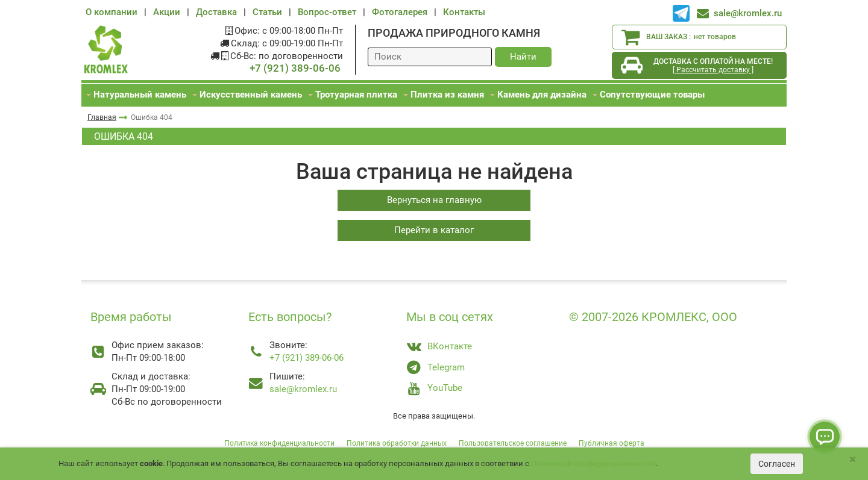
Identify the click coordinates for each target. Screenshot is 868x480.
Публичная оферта (612, 443)
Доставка (216, 12)
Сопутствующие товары (652, 95)
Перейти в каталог (434, 230)
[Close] (853, 460)
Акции (167, 12)
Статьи (267, 12)
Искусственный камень (251, 95)
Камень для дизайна (542, 95)
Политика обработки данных (397, 443)
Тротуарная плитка (356, 95)
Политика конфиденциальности (279, 443)
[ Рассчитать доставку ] (713, 70)
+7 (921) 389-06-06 (295, 68)
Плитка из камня (447, 95)
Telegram (446, 367)
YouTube (445, 388)
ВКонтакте (450, 346)
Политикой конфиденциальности (593, 463)
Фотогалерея (400, 12)
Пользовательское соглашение (513, 443)
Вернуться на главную (434, 200)
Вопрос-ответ (327, 12)
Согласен (777, 464)
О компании (112, 12)
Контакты (464, 12)
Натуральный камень (140, 95)
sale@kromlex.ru (748, 13)
